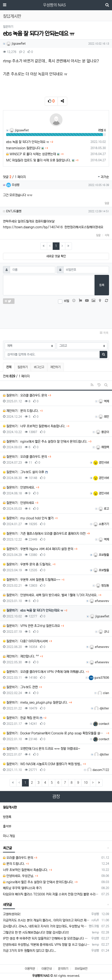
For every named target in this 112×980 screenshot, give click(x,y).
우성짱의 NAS (54, 5)
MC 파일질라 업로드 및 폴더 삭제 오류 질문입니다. (39, 160)
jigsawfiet (16, 44)
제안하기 (55, 367)
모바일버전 (81, 969)
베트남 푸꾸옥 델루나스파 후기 (22, 888)
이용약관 (30, 969)
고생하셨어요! (12, 914)
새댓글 (7, 905)
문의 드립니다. (14, 864)
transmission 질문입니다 (23, 148)
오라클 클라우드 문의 (18, 858)
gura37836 (99, 678)
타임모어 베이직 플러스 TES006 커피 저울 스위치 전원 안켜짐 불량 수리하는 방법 (51, 894)
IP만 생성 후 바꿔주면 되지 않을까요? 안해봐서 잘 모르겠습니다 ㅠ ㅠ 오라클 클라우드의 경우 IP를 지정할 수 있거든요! (46, 938)
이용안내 (47, 969)
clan (103, 693)
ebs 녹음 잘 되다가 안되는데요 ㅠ (28, 142)
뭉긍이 (102, 432)
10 (86, 783)
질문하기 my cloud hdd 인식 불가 (28, 518)
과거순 (103, 177)
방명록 (7, 817)
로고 (104, 509)
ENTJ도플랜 (14, 211)
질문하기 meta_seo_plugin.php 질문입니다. (35, 702)
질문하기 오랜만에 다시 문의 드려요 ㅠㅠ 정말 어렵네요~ (42, 749)
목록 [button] (104, 333)
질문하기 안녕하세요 (19, 503)
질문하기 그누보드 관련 (20, 687)
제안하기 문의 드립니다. (21, 411)
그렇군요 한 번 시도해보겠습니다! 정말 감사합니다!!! (36, 932)
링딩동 (102, 586)
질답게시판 (10, 807)
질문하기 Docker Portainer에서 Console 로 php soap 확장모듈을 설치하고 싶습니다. (54, 733)
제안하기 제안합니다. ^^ (21, 656)
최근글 (7, 848)
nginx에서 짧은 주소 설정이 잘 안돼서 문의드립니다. (38, 882)
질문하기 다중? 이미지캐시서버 (25, 641)
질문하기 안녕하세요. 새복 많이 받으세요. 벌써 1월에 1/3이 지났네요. (50, 595)
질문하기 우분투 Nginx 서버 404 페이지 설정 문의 (38, 549)
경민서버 (101, 463)
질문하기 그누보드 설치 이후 (24, 472)
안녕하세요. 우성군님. (18, 876)
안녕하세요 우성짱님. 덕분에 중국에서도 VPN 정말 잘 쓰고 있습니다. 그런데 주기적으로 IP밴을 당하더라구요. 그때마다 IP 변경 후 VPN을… (47, 945)
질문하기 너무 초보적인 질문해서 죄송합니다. (34, 426)
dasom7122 (98, 770)
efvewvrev (99, 601)
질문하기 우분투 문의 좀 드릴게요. (27, 564)
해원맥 (102, 447)
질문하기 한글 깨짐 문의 (21, 718)
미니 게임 (9, 836)
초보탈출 (101, 555)
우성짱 (13, 185)
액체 (104, 401)
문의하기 (63, 969)
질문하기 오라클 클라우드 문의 (25, 395)
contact (101, 724)
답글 (107, 203)
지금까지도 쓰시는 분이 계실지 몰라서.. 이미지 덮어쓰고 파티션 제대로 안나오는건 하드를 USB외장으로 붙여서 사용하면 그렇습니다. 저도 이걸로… (47, 920)
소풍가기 (101, 524)
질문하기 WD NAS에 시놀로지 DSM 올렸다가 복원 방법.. (42, 764)
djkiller (102, 708)
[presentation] (56, 315)
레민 (104, 417)
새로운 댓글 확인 (56, 256)
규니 (104, 632)
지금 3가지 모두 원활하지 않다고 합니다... (30, 951)
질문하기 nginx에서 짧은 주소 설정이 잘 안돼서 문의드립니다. (45, 442)
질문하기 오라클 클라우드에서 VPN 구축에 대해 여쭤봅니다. (44, 672)
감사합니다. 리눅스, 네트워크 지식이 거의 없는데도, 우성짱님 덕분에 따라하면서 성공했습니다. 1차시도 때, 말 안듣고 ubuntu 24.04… (45, 926)
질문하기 (23, 367)
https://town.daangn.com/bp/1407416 (33, 227)
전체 (9, 367)
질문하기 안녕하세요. (19, 487)
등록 (102, 285)
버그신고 (39, 367)
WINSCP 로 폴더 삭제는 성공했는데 (31, 154)
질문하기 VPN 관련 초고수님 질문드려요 (31, 626)
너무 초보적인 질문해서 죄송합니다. (25, 870)
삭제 (107, 235)
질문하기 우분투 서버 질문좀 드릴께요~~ (32, 580)
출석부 (7, 826)
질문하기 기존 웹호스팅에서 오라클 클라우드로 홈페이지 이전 (44, 534)
